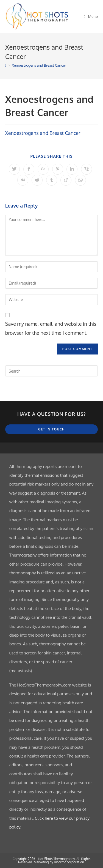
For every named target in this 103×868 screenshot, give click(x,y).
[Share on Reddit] (37, 180)
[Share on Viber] (87, 169)
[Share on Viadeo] (66, 180)
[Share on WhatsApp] (80, 180)
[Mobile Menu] (91, 16)
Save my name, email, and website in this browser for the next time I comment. (51, 328)
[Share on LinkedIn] (72, 169)
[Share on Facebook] (29, 169)
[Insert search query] (52, 371)
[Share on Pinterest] (58, 169)
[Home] (6, 65)
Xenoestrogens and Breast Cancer (39, 65)
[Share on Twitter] (14, 169)
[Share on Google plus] (43, 169)
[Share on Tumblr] (52, 180)
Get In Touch (51, 429)
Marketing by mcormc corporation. (59, 862)
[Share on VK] (23, 180)
